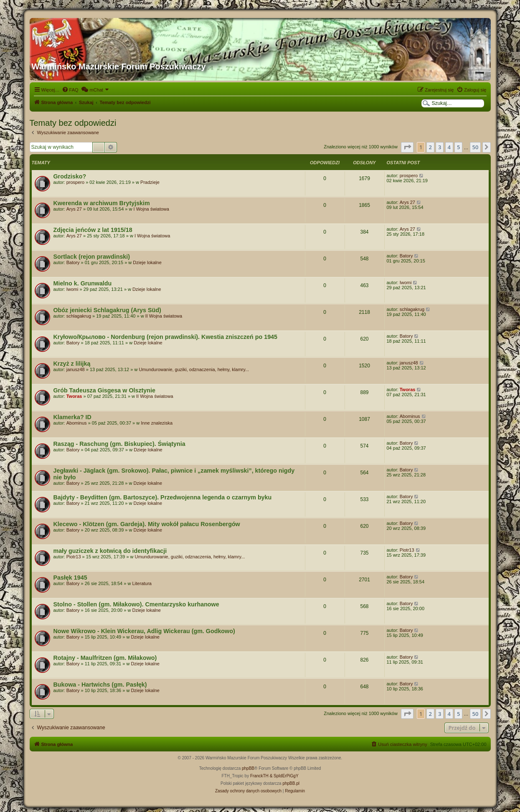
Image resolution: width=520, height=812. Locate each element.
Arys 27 (74, 209)
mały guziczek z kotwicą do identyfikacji (110, 551)
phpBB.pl (291, 783)
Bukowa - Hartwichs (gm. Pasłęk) (100, 685)
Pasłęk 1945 (70, 578)
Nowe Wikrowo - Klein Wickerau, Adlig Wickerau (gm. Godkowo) (144, 631)
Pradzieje (150, 182)
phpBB (248, 768)
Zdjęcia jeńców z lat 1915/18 (93, 230)
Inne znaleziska (157, 423)
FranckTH (259, 776)
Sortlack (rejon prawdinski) (92, 257)
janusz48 (76, 369)
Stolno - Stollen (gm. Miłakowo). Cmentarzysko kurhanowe (136, 604)
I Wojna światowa (151, 209)
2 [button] (430, 147)
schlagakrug (79, 316)
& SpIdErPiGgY (284, 776)
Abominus (77, 423)
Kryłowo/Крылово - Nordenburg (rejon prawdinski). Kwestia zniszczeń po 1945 (166, 337)
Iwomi (72, 289)
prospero (75, 182)
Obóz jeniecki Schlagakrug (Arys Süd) (107, 310)
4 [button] (449, 147)
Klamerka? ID (72, 417)
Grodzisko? (70, 176)
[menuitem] (70, 90)
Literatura (142, 583)
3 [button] (440, 147)
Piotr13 (74, 557)
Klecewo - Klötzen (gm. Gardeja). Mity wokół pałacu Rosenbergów (147, 524)
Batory (73, 262)
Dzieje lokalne (147, 262)
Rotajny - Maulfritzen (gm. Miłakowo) (105, 658)
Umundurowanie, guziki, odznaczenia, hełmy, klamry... (194, 369)
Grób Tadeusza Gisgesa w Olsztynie (104, 390)
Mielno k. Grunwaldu (83, 283)
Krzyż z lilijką (72, 364)
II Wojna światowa (164, 316)
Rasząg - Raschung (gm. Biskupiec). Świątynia (119, 444)
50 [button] (476, 147)
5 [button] (458, 147)
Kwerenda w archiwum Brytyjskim (102, 203)
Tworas (74, 396)
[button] (407, 147)
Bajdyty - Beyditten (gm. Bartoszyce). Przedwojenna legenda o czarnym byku (163, 497)
